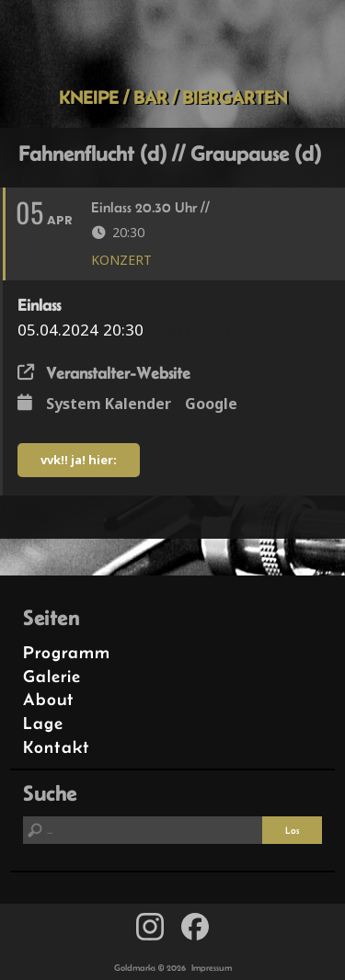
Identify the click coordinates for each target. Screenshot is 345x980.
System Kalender (109, 404)
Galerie (52, 676)
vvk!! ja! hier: (79, 460)
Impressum (212, 968)
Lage (43, 723)
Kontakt (57, 747)
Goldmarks (169, 43)
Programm (67, 652)
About (49, 699)
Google (211, 404)
